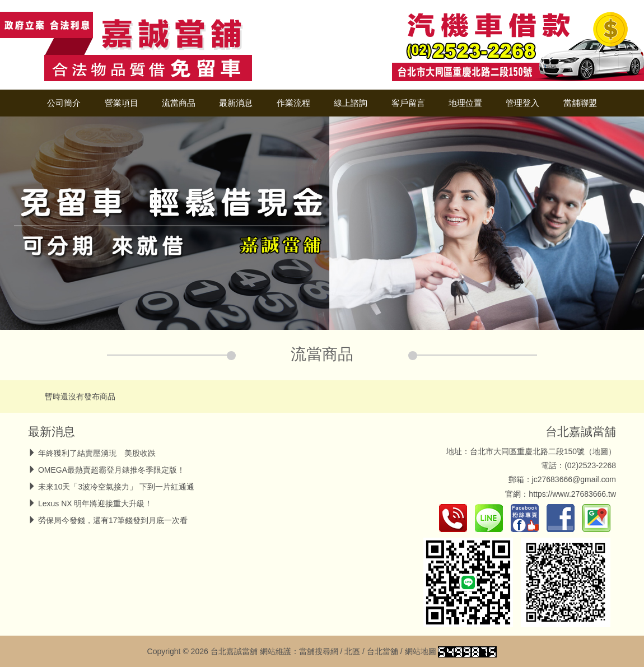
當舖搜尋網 (319, 651)
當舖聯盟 (580, 103)
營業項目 (122, 103)
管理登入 (522, 103)
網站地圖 (421, 651)
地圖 (600, 451)
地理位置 (465, 103)
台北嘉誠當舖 (581, 432)
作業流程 (293, 103)
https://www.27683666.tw (572, 494)
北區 (352, 651)
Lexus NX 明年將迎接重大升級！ (95, 503)
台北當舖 (382, 651)
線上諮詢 (351, 103)
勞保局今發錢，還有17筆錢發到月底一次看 (113, 520)
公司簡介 (64, 103)
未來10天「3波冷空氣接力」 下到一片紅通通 (116, 487)
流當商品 (179, 103)
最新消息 (236, 103)
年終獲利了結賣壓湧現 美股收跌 (97, 453)
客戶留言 (408, 103)
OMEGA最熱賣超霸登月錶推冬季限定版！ (111, 470)
